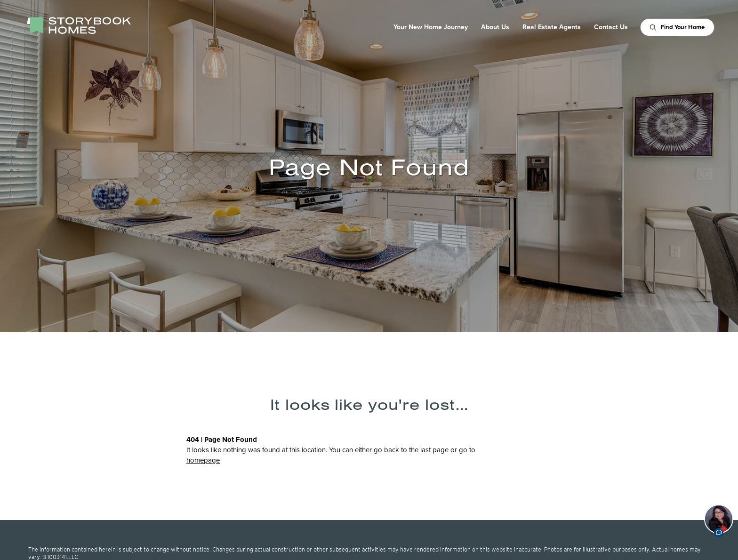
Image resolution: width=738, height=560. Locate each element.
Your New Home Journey (431, 27)
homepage (203, 460)
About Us (495, 27)
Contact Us (611, 27)
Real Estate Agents (552, 27)
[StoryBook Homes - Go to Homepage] (79, 25)
